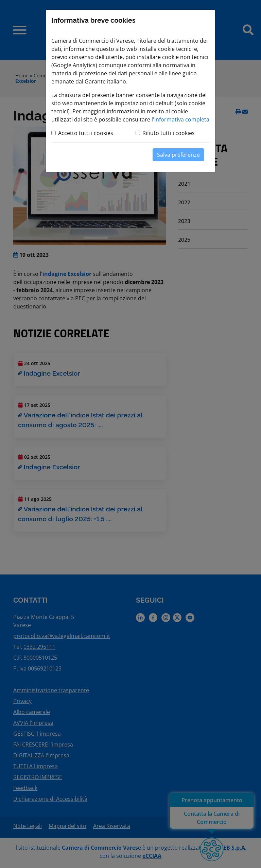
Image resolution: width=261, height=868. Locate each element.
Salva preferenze (178, 155)
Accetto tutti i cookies (86, 133)
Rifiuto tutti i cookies (169, 133)
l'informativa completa (180, 119)
